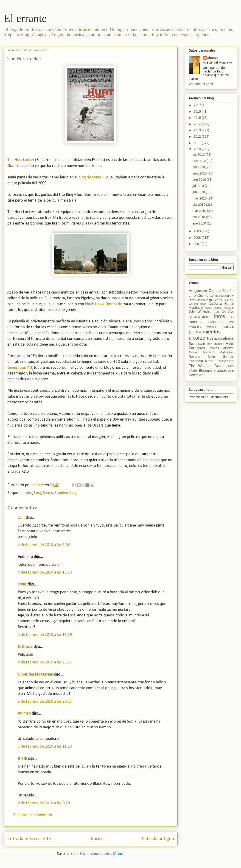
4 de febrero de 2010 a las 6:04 (44, 545)
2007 (198, 244)
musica (228, 326)
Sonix (22, 584)
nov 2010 (200, 161)
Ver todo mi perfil (201, 84)
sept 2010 (200, 173)
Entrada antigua (158, 839)
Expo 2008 (214, 300)
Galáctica (215, 304)
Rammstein (197, 344)
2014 (198, 124)
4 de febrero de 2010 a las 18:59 (45, 635)
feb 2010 (199, 217)
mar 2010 (200, 211)
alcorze (213, 58)
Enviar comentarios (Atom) (102, 854)
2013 (198, 130)
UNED (230, 366)
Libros (218, 316)
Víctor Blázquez (200, 371)
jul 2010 (199, 186)
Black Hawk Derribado (104, 304)
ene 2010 (200, 223)
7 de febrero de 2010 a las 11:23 (45, 747)
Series (48, 493)
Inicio (96, 839)
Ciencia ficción (221, 291)
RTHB (22, 759)
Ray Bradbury (216, 344)
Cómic (203, 295)
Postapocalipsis (220, 338)
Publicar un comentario (33, 815)
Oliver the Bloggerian (35, 675)
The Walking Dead (206, 366)
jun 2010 (199, 192)
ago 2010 (200, 180)
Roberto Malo (202, 357)
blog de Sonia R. (92, 177)
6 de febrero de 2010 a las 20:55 (45, 702)
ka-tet (206, 317)
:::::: (21, 518)
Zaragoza (226, 370)
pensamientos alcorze (205, 335)
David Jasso (197, 300)
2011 (198, 143)
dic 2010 (199, 155)
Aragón (195, 291)
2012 (198, 136)
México (211, 327)
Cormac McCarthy (222, 296)
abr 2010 (199, 205)
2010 (198, 149)
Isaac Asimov (214, 308)
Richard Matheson (219, 352)
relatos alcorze (221, 348)
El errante (25, 18)
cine (29, 493)
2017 (198, 105)
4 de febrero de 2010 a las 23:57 (45, 662)
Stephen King (66, 493)
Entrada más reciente (29, 839)
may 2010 (200, 198)
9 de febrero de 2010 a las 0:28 (44, 803)
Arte (205, 291)
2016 (198, 111)
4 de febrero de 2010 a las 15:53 (45, 573)
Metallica (195, 327)
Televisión (225, 361)
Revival (193, 352)
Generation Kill (20, 368)
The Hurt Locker (21, 160)
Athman (24, 714)
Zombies (196, 375)
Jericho (229, 308)
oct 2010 (199, 167)
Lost (38, 493)
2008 (198, 238)
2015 (198, 118)
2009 (198, 231)
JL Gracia (25, 647)
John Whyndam (200, 311)
